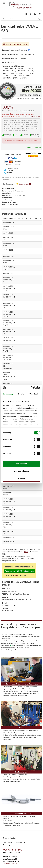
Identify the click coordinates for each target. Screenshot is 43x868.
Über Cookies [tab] (35, 394)
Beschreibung (8, 184)
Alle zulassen (21, 464)
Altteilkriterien (29, 124)
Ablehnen (21, 478)
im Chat (16, 575)
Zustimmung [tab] (8, 394)
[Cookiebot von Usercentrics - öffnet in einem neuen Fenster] (31, 388)
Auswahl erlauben (21, 471)
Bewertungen (24, 184)
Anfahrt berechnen (10, 863)
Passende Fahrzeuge (13, 44)
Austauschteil (21, 121)
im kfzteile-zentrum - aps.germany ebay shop (29, 98)
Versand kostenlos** (28, 111)
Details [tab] (21, 394)
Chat (26, 552)
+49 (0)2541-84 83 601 (32, 116)
